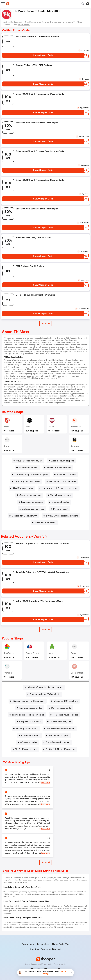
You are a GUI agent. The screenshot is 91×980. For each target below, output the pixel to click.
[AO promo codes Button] (28, 742)
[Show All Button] (46, 630)
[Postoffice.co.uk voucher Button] (57, 742)
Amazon (75, 446)
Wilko (51, 427)
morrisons (76, 427)
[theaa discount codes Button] (44, 523)
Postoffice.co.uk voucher (58, 742)
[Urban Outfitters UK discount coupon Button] (44, 687)
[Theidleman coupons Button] (58, 735)
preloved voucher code (33, 509)
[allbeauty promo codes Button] (26, 729)
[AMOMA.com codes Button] (22, 488)
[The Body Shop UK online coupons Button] (30, 475)
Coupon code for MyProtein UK (45, 694)
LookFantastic (78, 673)
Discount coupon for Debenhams (29, 701)
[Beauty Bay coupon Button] (27, 468)
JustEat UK (9, 653)
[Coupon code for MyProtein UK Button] (44, 694)
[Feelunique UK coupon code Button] (61, 481)
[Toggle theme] (88, 4)
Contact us (46, 949)
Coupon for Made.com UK (24, 516)
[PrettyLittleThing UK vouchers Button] (59, 749)
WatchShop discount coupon (60, 729)
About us (34, 949)
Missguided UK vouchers (66, 701)
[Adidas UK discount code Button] (58, 468)
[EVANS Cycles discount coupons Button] (61, 516)
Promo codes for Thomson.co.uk (28, 715)
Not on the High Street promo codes (60, 488)
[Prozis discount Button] (60, 509)
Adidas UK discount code (59, 468)
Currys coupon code (61, 708)
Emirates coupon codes (31, 708)
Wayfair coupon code (60, 495)
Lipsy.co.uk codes (60, 502)
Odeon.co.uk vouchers (30, 495)
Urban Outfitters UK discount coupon (45, 687)
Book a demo (28, 944)
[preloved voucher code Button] (32, 509)
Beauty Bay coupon (28, 468)
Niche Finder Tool (61, 944)
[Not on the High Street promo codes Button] (59, 488)
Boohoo (75, 653)
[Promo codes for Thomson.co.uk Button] (27, 715)
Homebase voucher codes (65, 715)
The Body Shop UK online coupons (31, 475)
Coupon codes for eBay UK (29, 461)
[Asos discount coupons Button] (62, 461)
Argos (6, 427)
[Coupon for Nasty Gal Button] (59, 722)
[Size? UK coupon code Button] (25, 749)
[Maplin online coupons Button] (31, 502)
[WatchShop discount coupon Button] (60, 729)
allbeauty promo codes (27, 729)
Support (57, 949)
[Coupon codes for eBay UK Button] (28, 461)
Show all (46, 630)
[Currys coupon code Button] (60, 708)
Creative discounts (31, 735)
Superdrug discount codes (27, 481)
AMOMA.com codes (23, 488)
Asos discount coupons (63, 461)
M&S (28, 427)
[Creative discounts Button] (30, 735)
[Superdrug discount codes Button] (26, 481)
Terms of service (60, 964)
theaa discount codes (45, 523)
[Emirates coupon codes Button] (30, 708)
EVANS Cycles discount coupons (62, 516)
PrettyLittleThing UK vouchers (60, 749)
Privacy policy (47, 964)
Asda (51, 653)
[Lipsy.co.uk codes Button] (59, 502)
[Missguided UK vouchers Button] (65, 701)
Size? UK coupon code (26, 749)
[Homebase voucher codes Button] (64, 715)
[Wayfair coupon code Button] (60, 495)
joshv (6, 446)
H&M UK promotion (66, 475)
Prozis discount (61, 509)
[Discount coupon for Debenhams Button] (28, 701)
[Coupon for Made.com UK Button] (24, 516)
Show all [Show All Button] (46, 323)
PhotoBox (8, 673)
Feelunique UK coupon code (62, 481)
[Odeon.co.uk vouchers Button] (29, 495)
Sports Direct (32, 653)
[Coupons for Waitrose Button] (29, 722)
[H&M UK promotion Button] (65, 475)
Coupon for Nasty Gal (60, 722)
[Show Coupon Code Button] (43, 55)
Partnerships (43, 944)
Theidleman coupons (59, 735)
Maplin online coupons (32, 502)
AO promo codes (29, 742)
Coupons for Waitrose (30, 722)
